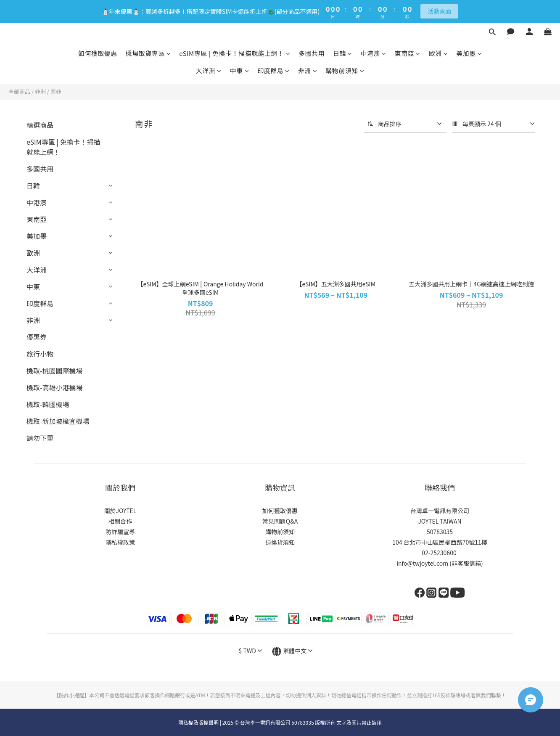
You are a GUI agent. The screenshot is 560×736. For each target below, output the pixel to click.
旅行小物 (40, 354)
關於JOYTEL (120, 511)
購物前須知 (345, 70)
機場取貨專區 (148, 53)
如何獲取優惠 (98, 53)
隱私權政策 (120, 542)
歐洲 (438, 53)
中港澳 (374, 53)
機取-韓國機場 (48, 404)
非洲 (308, 70)
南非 (56, 91)
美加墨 (469, 53)
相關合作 (120, 521)
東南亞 (408, 53)
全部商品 (19, 91)
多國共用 (312, 53)
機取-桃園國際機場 (55, 371)
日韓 (343, 53)
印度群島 (273, 70)
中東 (240, 70)
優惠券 (37, 337)
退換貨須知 (280, 542)
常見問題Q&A (280, 521)
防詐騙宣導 (120, 532)
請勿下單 (40, 438)
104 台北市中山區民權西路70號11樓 (440, 542)
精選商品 (40, 125)
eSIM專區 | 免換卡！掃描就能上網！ (235, 53)
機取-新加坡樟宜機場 (58, 421)
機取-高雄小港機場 (55, 387)
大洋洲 (209, 70)
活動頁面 (439, 11)
